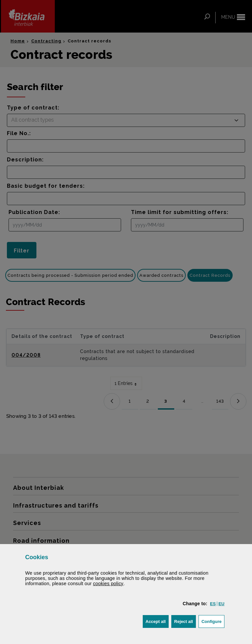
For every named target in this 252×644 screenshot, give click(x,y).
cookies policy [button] (108, 584)
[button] (213, 604)
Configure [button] (213, 621)
